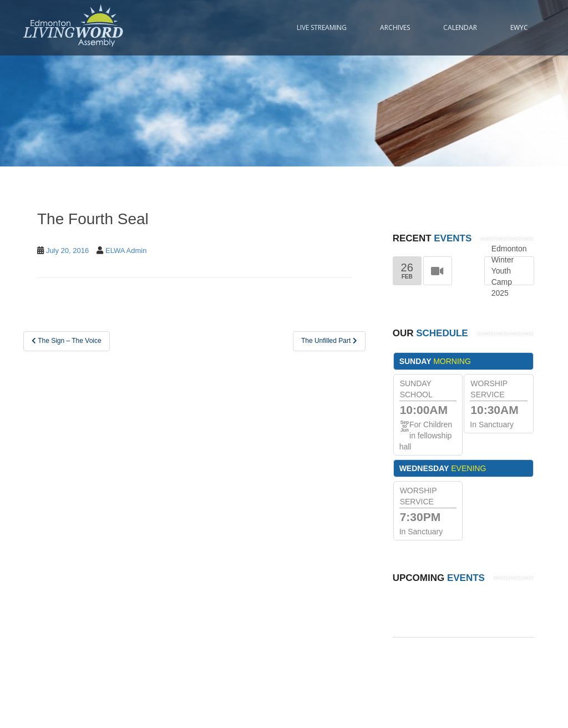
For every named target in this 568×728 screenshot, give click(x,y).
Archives (395, 27)
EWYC (519, 27)
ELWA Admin (126, 251)
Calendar (460, 27)
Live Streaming (322, 27)
